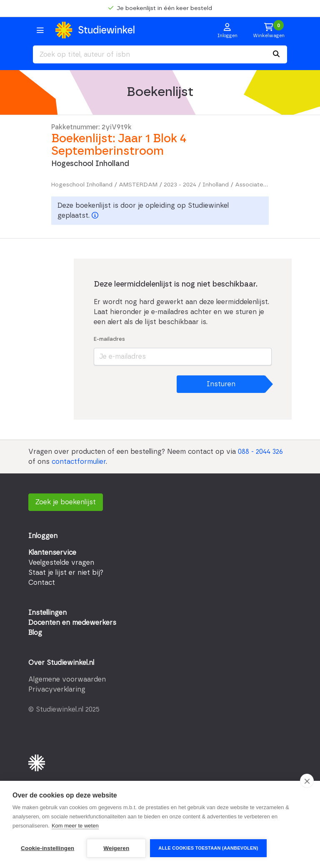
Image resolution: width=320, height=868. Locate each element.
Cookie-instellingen (47, 848)
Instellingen (47, 613)
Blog (35, 633)
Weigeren (116, 848)
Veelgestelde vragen (61, 563)
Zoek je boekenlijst (66, 502)
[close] (307, 781)
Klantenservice (52, 553)
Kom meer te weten (75, 826)
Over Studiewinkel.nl (61, 663)
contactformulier (79, 462)
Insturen (221, 384)
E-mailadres (109, 339)
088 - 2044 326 (260, 452)
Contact (42, 583)
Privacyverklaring (57, 689)
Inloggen (43, 536)
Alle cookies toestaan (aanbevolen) (208, 848)
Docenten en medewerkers (72, 623)
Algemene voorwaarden (67, 679)
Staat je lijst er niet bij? (66, 573)
